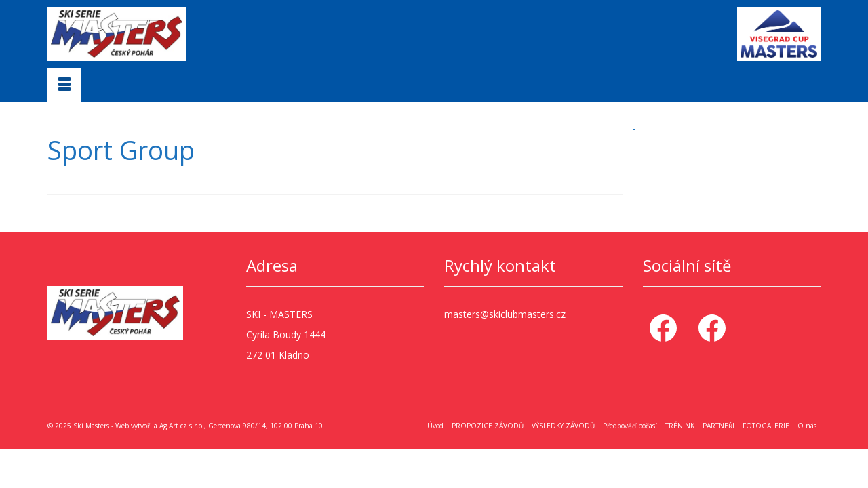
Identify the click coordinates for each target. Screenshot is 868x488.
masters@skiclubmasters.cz (505, 313)
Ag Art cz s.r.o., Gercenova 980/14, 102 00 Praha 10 (241, 425)
